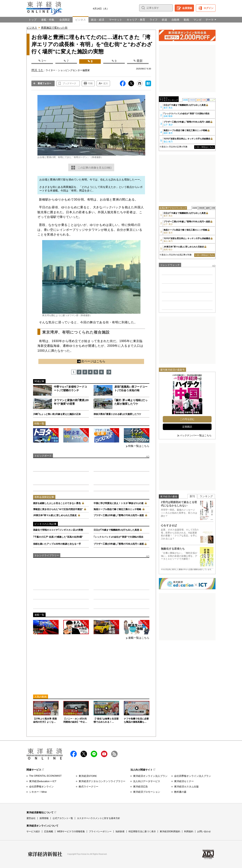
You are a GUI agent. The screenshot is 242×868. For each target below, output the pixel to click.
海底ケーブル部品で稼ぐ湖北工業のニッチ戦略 (117, 509)
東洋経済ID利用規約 (170, 831)
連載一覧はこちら (139, 638)
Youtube (104, 754)
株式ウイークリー (88, 787)
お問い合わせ (204, 831)
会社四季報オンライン (41, 787)
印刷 (90, 83)
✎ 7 (66, 61)
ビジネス (32, 28)
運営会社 (31, 818)
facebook (74, 754)
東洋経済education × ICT (43, 781)
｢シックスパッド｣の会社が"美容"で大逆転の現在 (118, 537)
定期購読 (187, 427)
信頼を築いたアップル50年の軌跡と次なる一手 (57, 544)
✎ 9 (114, 61)
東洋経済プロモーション (147, 792)
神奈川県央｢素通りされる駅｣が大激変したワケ (117, 414)
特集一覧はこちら (139, 446)
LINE (94, 754)
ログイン (209, 8)
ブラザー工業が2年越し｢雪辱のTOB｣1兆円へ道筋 (119, 515)
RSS (114, 754)
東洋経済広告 (140, 787)
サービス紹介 (33, 831)
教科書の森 (180, 792)
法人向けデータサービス (147, 781)
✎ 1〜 (42, 61)
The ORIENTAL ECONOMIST (45, 776)
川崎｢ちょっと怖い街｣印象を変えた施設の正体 (57, 414)
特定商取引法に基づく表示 (142, 831)
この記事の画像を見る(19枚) (95, 168)
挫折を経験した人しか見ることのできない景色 (57, 503)
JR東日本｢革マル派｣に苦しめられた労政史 (55, 515)
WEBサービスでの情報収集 (71, 831)
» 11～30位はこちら (205, 147)
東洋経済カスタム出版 (186, 787)
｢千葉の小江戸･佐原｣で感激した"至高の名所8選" (58, 537)
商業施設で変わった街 (54, 28)
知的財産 (120, 831)
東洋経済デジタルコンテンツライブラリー (102, 781)
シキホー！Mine (38, 792)
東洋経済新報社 (45, 854)
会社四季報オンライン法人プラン (193, 776)
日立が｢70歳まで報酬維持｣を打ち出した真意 (116, 530)
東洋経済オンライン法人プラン (150, 776)
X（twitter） (84, 754)
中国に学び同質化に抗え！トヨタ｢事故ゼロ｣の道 (119, 503)
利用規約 (189, 831)
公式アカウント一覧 (63, 818)
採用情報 (44, 818)
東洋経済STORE (88, 776)
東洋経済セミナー (184, 781)
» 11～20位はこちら (205, 255)
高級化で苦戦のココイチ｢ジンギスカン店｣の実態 (58, 530)
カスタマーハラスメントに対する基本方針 (99, 818)
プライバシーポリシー (100, 831)
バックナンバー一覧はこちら (196, 435)
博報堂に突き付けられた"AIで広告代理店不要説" (58, 509)
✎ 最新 (138, 61)
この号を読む (187, 419)
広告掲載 (49, 831)
